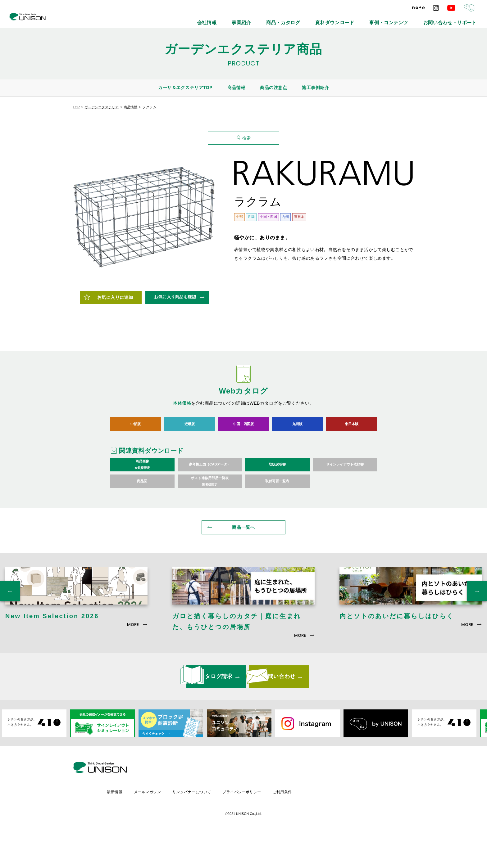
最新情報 (165, 824)
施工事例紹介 (315, 88)
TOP (76, 107)
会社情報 (270, 19)
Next (477, 634)
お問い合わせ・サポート (458, 19)
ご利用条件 (337, 824)
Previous (10, 634)
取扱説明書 (277, 495)
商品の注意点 (273, 88)
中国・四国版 (243, 454)
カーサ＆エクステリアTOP (185, 88)
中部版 (136, 454)
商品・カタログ (330, 19)
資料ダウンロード (370, 19)
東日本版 (352, 454)
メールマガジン (199, 824)
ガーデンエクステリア (102, 107)
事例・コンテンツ (412, 19)
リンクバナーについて (244, 824)
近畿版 (190, 454)
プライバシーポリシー (296, 824)
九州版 (297, 454)
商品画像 (142, 495)
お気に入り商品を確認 (175, 327)
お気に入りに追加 (115, 328)
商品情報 (236, 88)
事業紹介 (298, 19)
